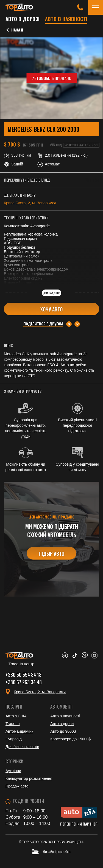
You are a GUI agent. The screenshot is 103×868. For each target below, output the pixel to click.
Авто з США (16, 716)
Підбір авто (51, 554)
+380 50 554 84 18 (23, 675)
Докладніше (51, 293)
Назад (14, 30)
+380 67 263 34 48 (24, 682)
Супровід (14, 739)
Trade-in (13, 724)
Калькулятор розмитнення (29, 778)
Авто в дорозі (23, 19)
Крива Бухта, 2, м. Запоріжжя (30, 203)
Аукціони (13, 771)
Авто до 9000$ (63, 731)
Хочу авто (51, 309)
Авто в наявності (66, 19)
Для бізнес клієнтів (22, 747)
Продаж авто (17, 786)
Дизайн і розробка (51, 852)
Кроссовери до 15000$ (70, 739)
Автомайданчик (19, 731)
